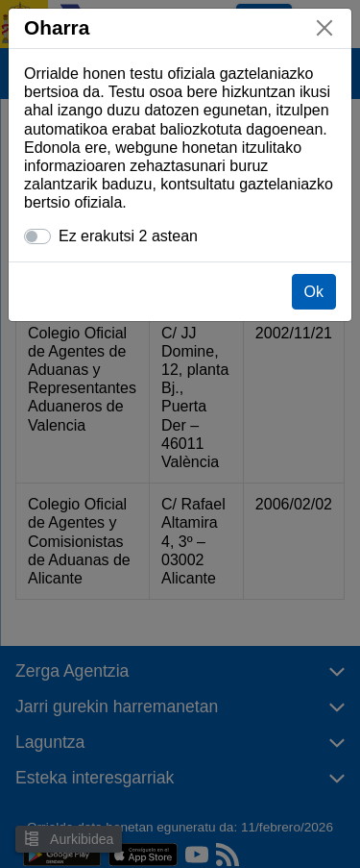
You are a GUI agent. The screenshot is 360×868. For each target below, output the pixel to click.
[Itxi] (324, 28)
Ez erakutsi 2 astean (128, 236)
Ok (314, 292)
